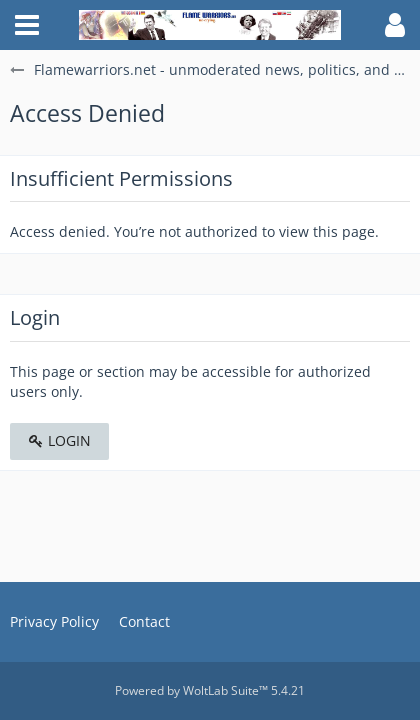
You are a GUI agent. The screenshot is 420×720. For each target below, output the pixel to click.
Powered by (210, 690)
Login (59, 440)
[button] (27, 25)
